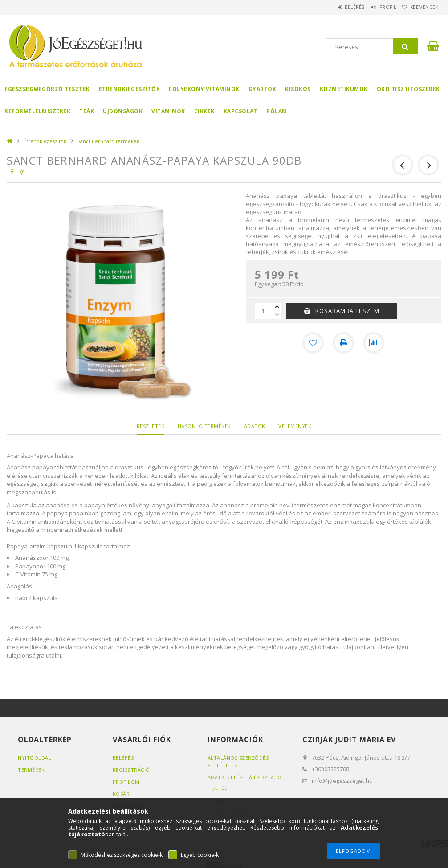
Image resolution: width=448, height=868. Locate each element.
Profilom (126, 782)
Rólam (277, 111)
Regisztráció (131, 770)
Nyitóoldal (35, 758)
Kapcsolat (241, 111)
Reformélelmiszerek (37, 111)
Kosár (121, 794)
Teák (87, 111)
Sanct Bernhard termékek (108, 141)
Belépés (336, 7)
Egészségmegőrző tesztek (47, 89)
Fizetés (218, 789)
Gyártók (263, 89)
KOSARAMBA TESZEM (347, 311)
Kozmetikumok (344, 89)
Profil (377, 7)
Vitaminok (168, 111)
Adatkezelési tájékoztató (245, 777)
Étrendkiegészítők (130, 89)
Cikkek (204, 111)
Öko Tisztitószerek (408, 89)
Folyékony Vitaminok (204, 89)
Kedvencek (420, 7)
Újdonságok (123, 111)
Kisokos (298, 89)
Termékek (31, 770)
